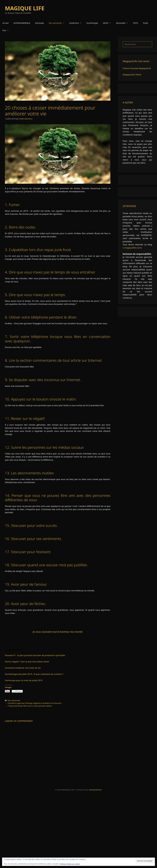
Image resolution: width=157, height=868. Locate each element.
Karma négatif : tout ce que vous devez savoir (27, 662)
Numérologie (92, 23)
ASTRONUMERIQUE (22, 23)
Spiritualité (123, 23)
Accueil (5, 23)
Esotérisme (77, 23)
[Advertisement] (74, 830)
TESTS (136, 23)
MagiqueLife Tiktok (132, 75)
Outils (146, 23)
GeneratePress (95, 790)
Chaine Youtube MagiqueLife (137, 68)
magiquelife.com (132, 248)
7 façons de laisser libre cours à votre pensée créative (30, 706)
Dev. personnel (58, 23)
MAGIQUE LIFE (25, 8)
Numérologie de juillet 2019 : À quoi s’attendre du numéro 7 (34, 674)
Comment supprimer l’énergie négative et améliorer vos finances (35, 703)
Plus (7, 30)
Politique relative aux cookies (70, 864)
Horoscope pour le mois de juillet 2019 (24, 680)
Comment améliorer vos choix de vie (23, 668)
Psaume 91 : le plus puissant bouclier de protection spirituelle (35, 655)
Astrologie (39, 23)
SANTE (108, 23)
